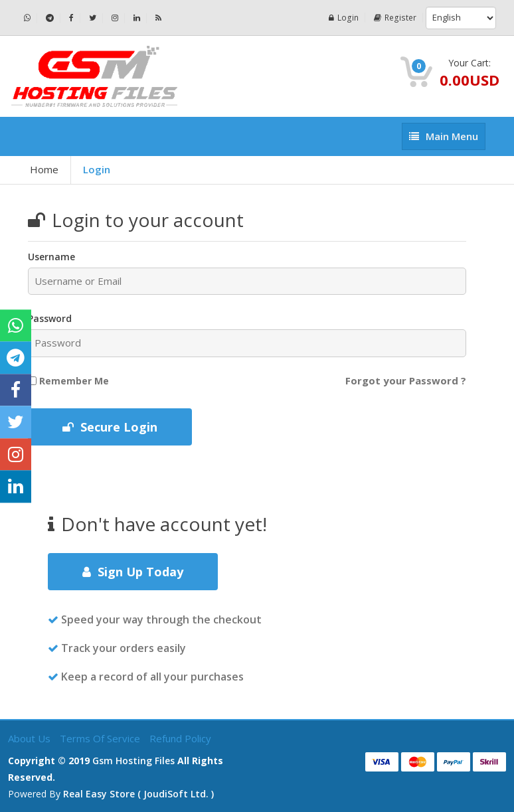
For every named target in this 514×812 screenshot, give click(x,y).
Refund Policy (180, 738)
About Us (31, 738)
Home (44, 169)
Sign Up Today (133, 572)
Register (396, 18)
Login (345, 18)
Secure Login (110, 427)
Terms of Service (101, 738)
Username (51, 257)
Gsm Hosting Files (133, 761)
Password (50, 318)
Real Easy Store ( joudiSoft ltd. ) (138, 794)
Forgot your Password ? (406, 380)
